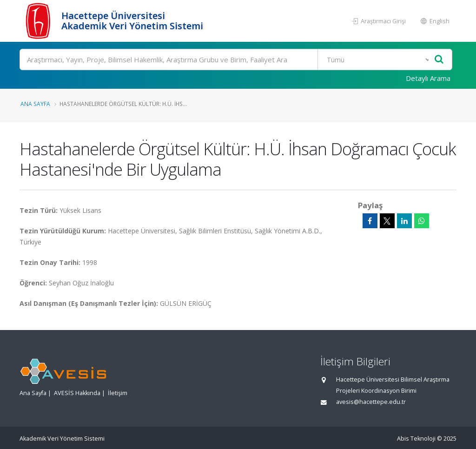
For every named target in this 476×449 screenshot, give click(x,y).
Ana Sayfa (35, 104)
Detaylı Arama (428, 78)
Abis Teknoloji (416, 439)
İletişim (118, 393)
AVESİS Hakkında (77, 393)
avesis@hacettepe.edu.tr (371, 402)
